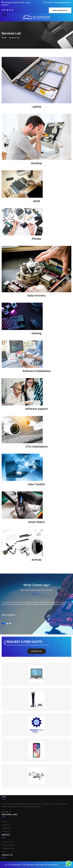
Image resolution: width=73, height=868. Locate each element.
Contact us (36, 651)
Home (4, 38)
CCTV (4, 852)
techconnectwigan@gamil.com (59, 3)
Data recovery (8, 842)
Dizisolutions (64, 865)
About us (5, 825)
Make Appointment (60, 11)
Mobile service (8, 848)
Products (6, 828)
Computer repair (8, 845)
